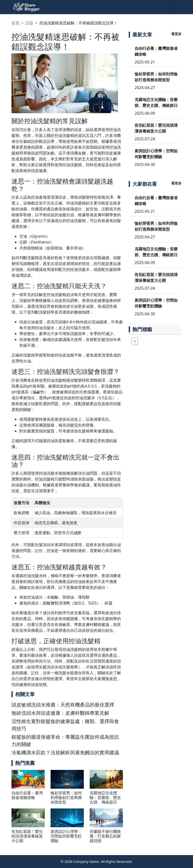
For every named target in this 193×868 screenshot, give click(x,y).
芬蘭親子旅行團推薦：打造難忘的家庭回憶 (105, 836)
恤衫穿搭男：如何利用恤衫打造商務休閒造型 (66, 797)
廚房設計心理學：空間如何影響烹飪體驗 (66, 836)
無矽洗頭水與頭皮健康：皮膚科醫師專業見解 (60, 713)
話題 (29, 23)
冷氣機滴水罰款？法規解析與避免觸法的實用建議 (65, 752)
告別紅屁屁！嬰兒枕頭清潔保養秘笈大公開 (27, 836)
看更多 (176, 34)
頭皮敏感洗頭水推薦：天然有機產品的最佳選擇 (63, 705)
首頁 (15, 23)
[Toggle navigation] (175, 7)
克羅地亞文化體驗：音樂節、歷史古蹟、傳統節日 (105, 797)
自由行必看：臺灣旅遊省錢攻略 (27, 795)
